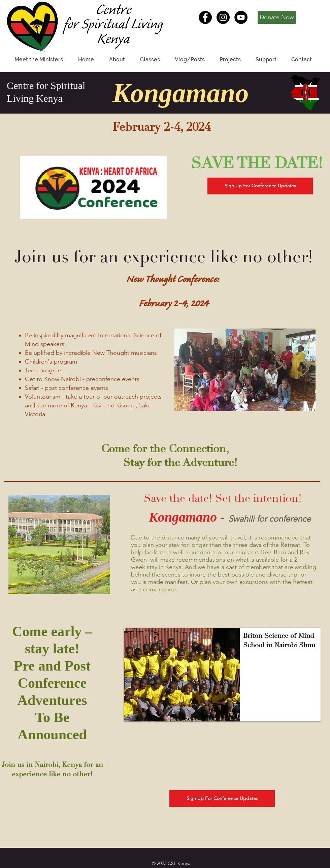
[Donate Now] (277, 17)
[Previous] (184, 370)
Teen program (44, 370)
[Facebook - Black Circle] (205, 17)
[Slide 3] (253, 400)
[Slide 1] (237, 400)
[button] (222, 675)
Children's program (52, 362)
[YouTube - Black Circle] (241, 17)
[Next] (306, 370)
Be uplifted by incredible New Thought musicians (91, 353)
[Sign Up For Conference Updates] (260, 186)
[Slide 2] (246, 400)
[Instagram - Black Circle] (223, 17)
